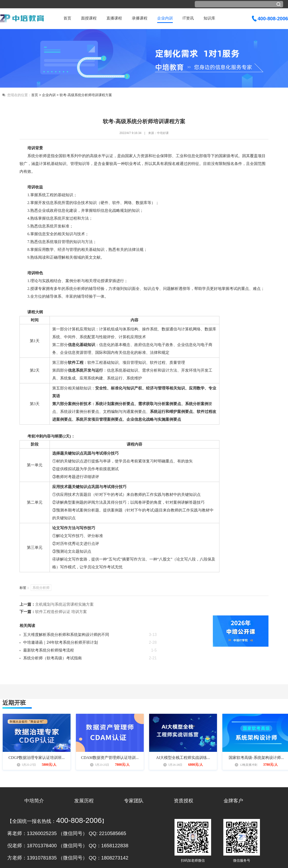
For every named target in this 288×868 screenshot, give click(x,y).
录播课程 (140, 18)
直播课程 (114, 18)
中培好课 (163, 133)
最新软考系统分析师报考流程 (49, 650)
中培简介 (34, 801)
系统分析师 (41, 588)
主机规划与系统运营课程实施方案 (64, 604)
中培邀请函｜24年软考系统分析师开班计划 (61, 642)
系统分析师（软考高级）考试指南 (52, 658)
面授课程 (89, 18)
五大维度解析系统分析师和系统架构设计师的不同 (66, 635)
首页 (67, 18)
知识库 (209, 18)
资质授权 (184, 801)
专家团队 (134, 801)
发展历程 (84, 801)
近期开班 (14, 703)
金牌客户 (233, 801)
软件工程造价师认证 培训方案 (61, 612)
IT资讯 (188, 18)
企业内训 (165, 18)
